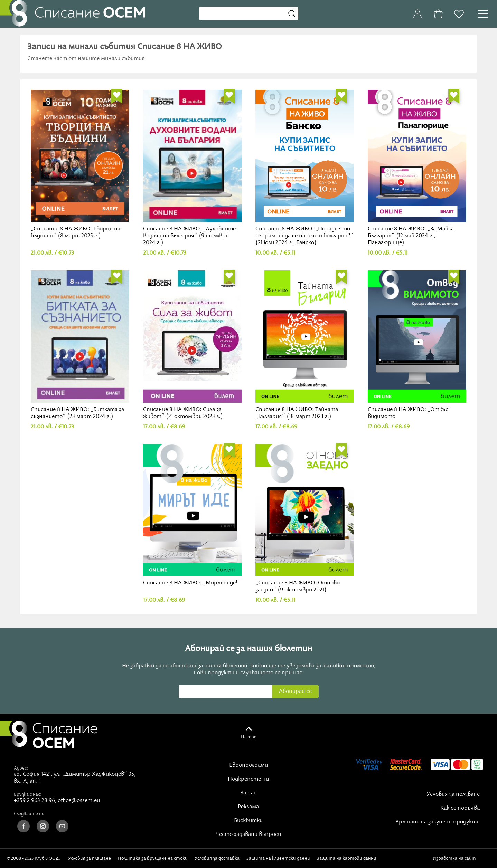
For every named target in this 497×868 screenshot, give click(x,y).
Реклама (248, 807)
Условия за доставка (217, 858)
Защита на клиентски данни (278, 858)
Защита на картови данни (347, 858)
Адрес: (21, 768)
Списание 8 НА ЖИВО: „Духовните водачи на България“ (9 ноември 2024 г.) (192, 168)
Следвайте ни (29, 814)
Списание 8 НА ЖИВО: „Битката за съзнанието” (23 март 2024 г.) (80, 345)
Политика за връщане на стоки (153, 858)
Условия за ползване (453, 794)
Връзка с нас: (28, 794)
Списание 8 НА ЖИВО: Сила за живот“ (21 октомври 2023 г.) (192, 345)
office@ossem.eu (79, 801)
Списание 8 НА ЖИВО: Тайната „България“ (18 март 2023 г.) (305, 345)
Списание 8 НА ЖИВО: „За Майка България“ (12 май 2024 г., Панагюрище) (417, 168)
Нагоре (249, 737)
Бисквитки (248, 821)
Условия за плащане (90, 858)
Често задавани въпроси (248, 834)
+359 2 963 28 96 (34, 801)
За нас (248, 793)
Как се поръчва (460, 808)
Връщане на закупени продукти (438, 822)
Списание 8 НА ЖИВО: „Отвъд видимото (417, 345)
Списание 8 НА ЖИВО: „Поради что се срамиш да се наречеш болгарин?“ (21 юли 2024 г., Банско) (305, 168)
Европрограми (248, 765)
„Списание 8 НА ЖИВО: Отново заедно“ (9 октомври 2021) (305, 519)
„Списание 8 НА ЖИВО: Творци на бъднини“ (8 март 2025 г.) (80, 165)
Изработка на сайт (461, 858)
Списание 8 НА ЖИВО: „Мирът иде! (192, 516)
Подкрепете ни (248, 779)
